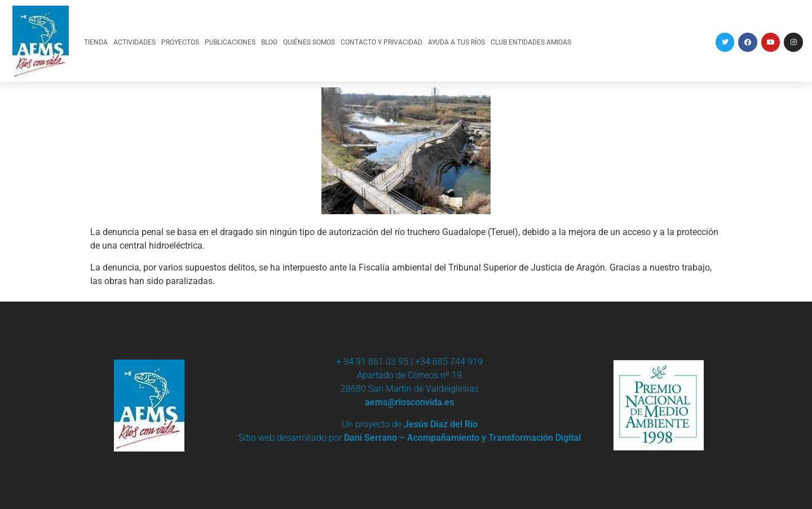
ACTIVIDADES (134, 42)
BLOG (269, 42)
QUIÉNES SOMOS (309, 42)
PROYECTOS (180, 42)
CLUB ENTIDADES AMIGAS (531, 42)
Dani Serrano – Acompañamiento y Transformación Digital (462, 438)
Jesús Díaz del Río (441, 424)
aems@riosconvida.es (409, 402)
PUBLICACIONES (230, 42)
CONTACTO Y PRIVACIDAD (381, 42)
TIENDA (96, 42)
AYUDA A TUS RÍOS (456, 42)
